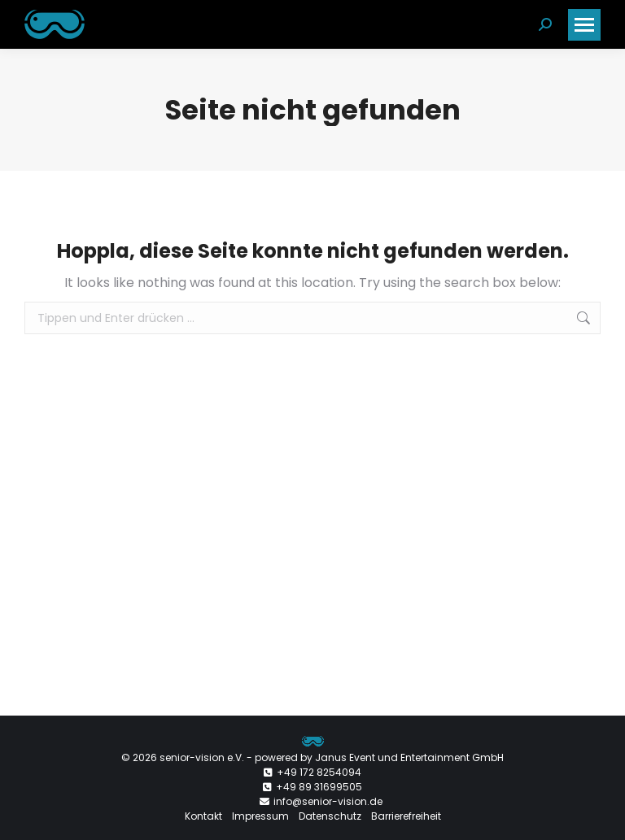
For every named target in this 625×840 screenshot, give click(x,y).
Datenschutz (330, 816)
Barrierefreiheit (406, 816)
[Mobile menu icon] (584, 25)
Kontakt (203, 816)
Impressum (260, 816)
